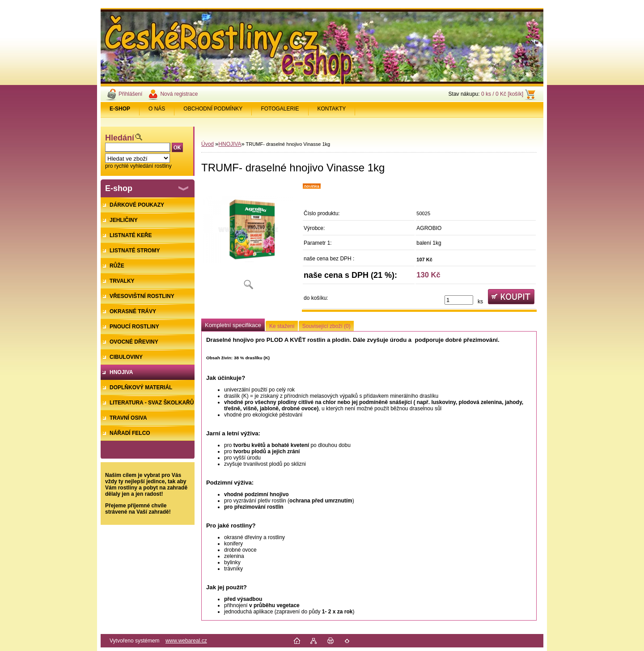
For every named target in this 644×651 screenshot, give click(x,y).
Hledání (120, 138)
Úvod (208, 144)
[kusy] (459, 300)
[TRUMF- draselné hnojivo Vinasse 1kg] (248, 239)
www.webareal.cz (186, 641)
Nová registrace (179, 94)
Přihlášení (130, 94)
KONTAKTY (332, 109)
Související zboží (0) (326, 326)
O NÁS (157, 109)
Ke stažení (282, 326)
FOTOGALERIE (280, 109)
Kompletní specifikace (233, 325)
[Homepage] (120, 109)
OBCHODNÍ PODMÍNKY (213, 109)
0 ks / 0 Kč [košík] (502, 94)
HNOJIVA (230, 144)
